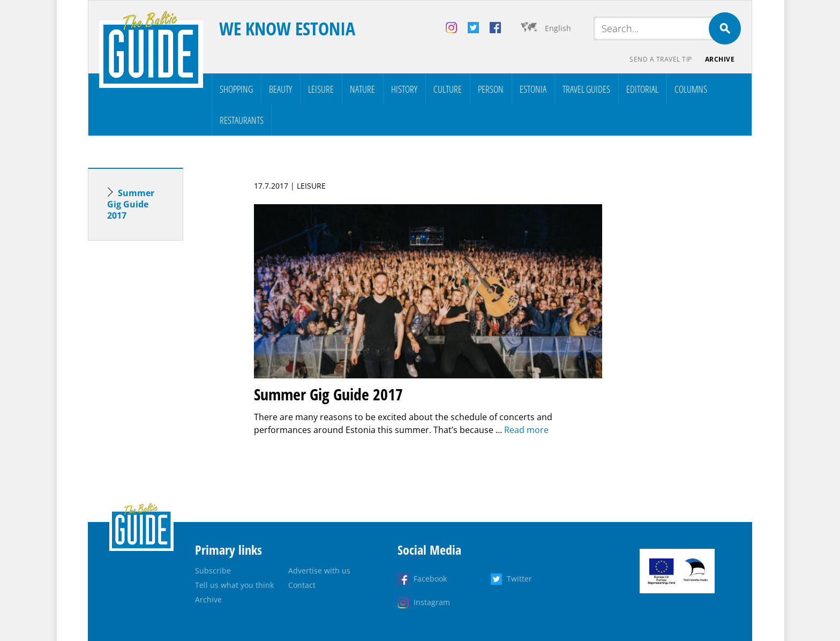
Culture (448, 89)
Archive (720, 59)
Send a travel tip (661, 59)
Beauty (280, 89)
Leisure (321, 89)
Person (491, 89)
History (404, 89)
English (558, 28)
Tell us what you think (234, 585)
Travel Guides (586, 89)
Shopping (236, 89)
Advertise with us (319, 571)
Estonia (533, 89)
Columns (691, 89)
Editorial (642, 89)
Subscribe (213, 571)
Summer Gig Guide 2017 (131, 204)
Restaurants (242, 120)
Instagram (432, 602)
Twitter (519, 579)
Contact (302, 585)
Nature (362, 89)
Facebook (430, 579)
